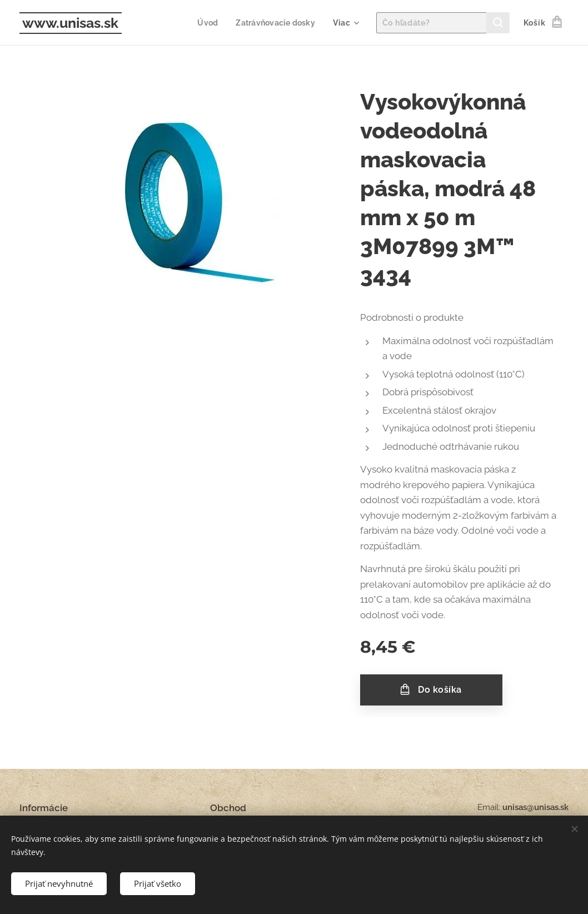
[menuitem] (206, 23)
